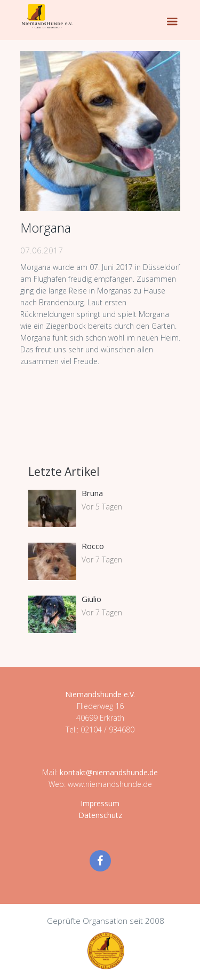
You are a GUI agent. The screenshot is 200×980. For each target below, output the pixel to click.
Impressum (100, 803)
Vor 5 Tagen (102, 507)
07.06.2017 (42, 250)
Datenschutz (100, 815)
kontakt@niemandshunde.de (109, 772)
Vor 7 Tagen (102, 560)
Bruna (92, 493)
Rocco (93, 546)
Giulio (91, 599)
